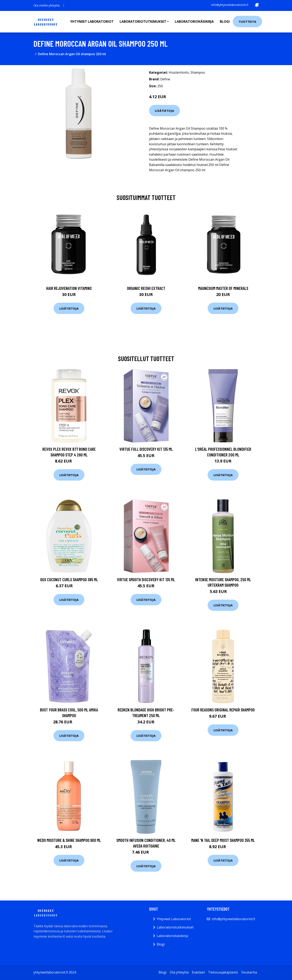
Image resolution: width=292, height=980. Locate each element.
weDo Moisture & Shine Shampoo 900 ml (69, 840)
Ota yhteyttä (179, 972)
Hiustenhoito (179, 72)
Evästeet (198, 972)
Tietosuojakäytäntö (223, 972)
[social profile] (64, 5)
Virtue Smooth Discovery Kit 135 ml (146, 579)
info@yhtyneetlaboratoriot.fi (230, 5)
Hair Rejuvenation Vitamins (69, 288)
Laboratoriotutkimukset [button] (143, 22)
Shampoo (198, 72)
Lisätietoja (164, 111)
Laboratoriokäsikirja (194, 22)
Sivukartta (249, 972)
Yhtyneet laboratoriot (92, 22)
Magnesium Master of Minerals (223, 288)
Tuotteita (247, 22)
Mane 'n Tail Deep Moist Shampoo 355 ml (223, 840)
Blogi (225, 22)
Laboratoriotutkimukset (175, 927)
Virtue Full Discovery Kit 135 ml (146, 449)
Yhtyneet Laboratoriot (174, 919)
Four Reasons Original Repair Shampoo (223, 710)
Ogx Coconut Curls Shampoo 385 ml (69, 579)
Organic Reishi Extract (146, 288)
